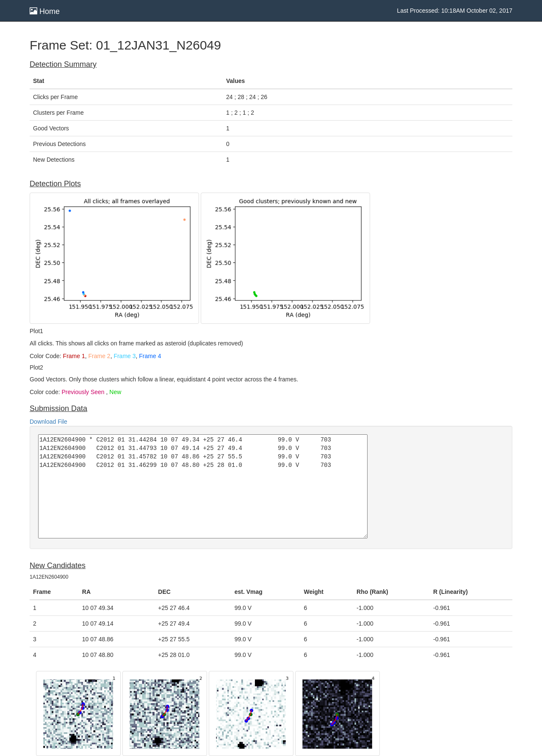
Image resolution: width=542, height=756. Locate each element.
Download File (48, 422)
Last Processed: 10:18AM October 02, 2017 (455, 11)
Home (45, 11)
